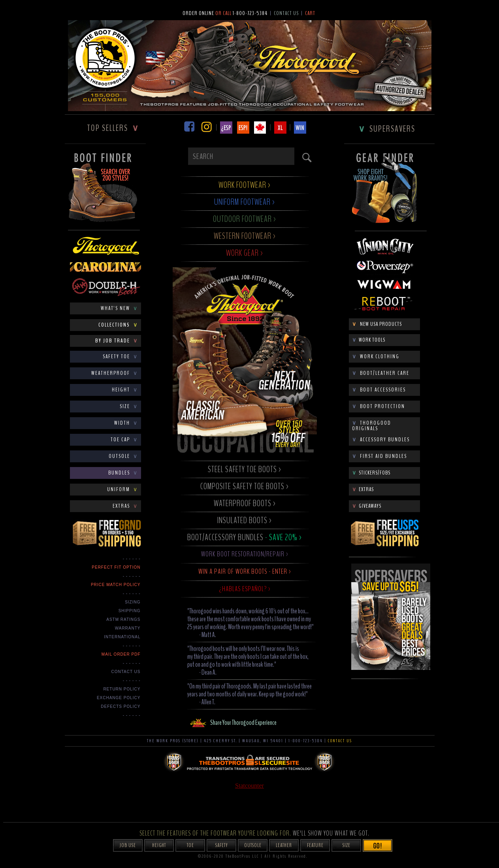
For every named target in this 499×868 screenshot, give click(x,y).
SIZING (133, 602)
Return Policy (122, 689)
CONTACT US (126, 672)
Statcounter (249, 786)
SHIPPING (130, 611)
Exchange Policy (119, 698)
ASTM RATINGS (123, 619)
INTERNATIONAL (122, 637)
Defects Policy (121, 706)
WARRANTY (128, 628)
